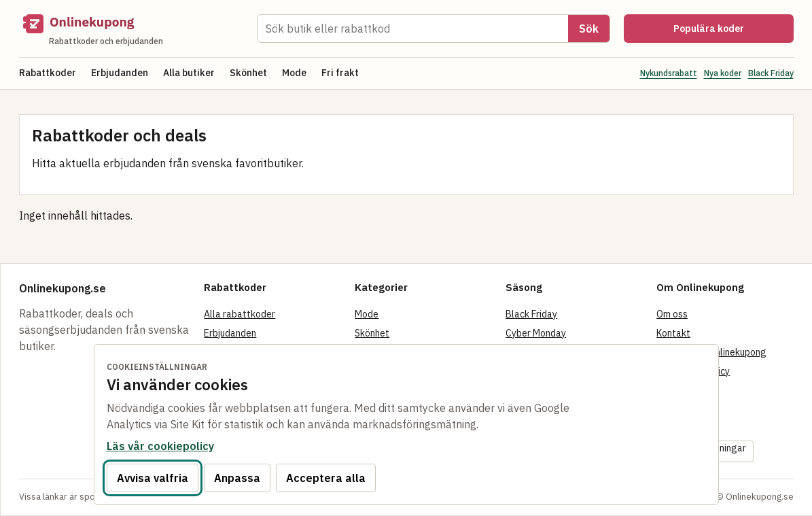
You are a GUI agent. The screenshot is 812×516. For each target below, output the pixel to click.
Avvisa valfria (153, 478)
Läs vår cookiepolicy (160, 446)
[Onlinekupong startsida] (131, 29)
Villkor (670, 409)
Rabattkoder (48, 73)
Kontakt (673, 333)
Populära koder (709, 29)
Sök (589, 29)
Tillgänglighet (687, 428)
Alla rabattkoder (240, 314)
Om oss (672, 314)
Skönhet (248, 73)
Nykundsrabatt (669, 73)
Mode (294, 73)
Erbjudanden (120, 73)
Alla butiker (189, 73)
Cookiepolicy (684, 390)
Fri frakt (340, 73)
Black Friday (771, 73)
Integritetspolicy (693, 371)
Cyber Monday (536, 333)
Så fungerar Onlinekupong (711, 352)
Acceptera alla (326, 478)
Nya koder (723, 73)
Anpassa (237, 478)
